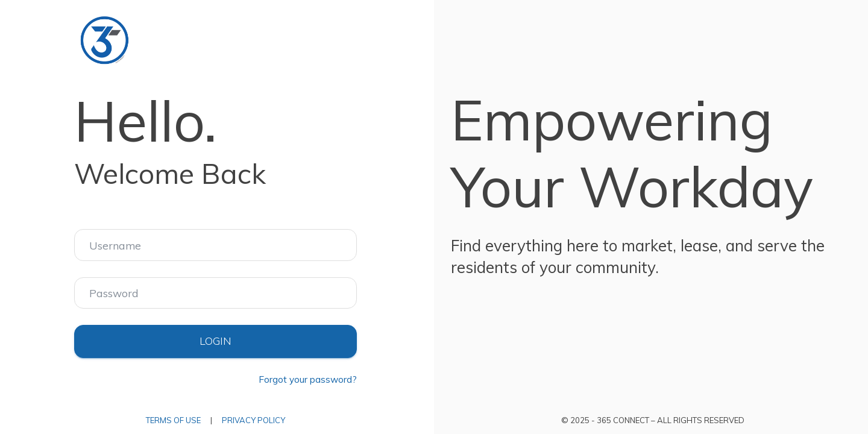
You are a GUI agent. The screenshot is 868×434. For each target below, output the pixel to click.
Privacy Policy (253, 420)
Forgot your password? (308, 379)
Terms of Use (173, 420)
